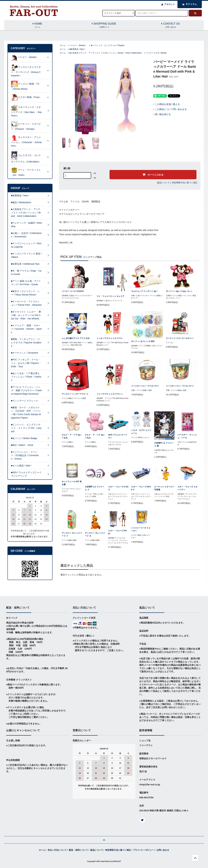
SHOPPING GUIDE (104, 25)
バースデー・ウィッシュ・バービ (187, 436)
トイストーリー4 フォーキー (141, 529)
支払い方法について (57, 850)
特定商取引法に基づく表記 (185, 183)
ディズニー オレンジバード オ (95, 534)
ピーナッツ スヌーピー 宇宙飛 (164, 488)
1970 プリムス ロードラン (118, 436)
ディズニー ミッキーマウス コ (75, 394)
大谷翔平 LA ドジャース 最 (164, 444)
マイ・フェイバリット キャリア (110, 296)
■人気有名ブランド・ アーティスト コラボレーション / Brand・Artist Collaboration (106, 53)
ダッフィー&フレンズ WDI (143, 341)
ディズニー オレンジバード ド (72, 534)
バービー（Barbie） (78, 45)
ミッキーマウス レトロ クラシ (110, 338)
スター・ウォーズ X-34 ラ (118, 488)
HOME (38, 25)
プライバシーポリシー (143, 850)
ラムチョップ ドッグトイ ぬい (144, 291)
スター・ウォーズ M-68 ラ (141, 488)
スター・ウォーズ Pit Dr (117, 532)
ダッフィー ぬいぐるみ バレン (179, 291)
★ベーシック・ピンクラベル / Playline (108, 45)
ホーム (63, 45)
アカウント (170, 4)
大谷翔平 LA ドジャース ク (94, 488)
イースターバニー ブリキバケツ (145, 386)
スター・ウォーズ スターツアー (187, 488)
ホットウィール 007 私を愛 (72, 483)
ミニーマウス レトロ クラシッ (110, 394)
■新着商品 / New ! (77, 49)
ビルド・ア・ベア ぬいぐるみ (72, 436)
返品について (163, 183)
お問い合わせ (163, 850)
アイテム (189, 4)
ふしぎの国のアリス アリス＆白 (76, 338)
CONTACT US (171, 25)
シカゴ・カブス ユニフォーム (141, 432)
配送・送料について (78, 850)
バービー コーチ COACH (73, 291)
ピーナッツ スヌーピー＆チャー (180, 338)
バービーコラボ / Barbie (156, 53)
